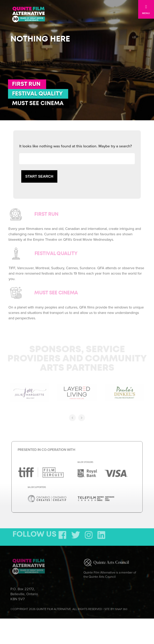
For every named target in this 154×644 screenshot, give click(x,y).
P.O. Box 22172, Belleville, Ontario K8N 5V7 (24, 592)
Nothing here (40, 39)
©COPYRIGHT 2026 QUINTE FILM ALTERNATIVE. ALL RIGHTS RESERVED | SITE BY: (69, 607)
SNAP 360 (121, 607)
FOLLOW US (34, 532)
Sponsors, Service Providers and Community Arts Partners (77, 357)
